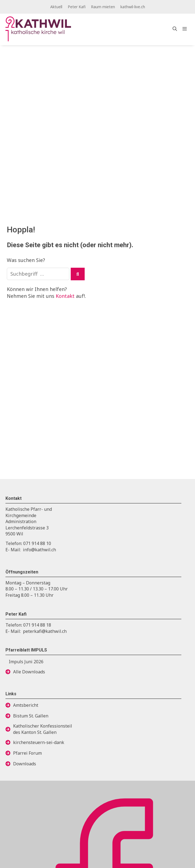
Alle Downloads (29, 672)
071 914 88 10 (37, 543)
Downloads (25, 764)
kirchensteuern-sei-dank (39, 742)
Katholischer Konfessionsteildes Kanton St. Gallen (43, 729)
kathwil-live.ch (133, 7)
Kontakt (65, 296)
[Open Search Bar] (175, 29)
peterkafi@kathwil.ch (45, 631)
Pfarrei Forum (27, 753)
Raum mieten (103, 7)
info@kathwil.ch (39, 550)
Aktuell (56, 7)
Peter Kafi (77, 7)
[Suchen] (78, 274)
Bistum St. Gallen (31, 716)
